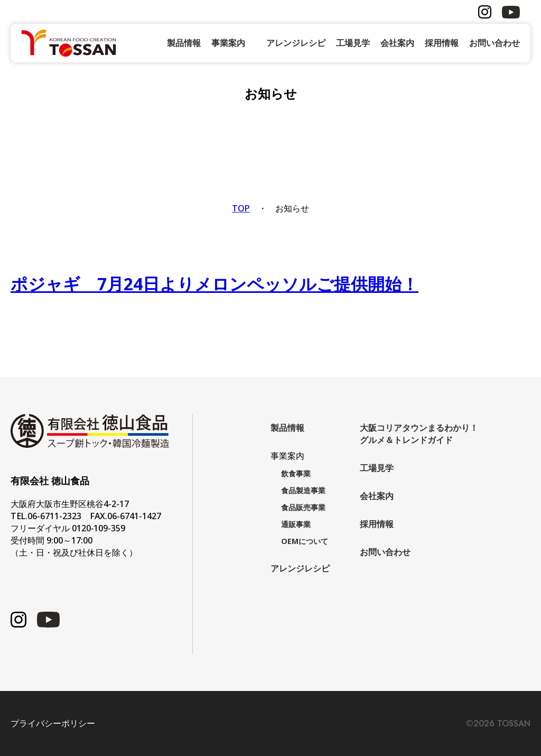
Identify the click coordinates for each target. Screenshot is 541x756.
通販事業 (296, 524)
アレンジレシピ (296, 43)
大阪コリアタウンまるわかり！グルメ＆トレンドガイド (419, 434)
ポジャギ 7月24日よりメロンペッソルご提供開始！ (214, 284)
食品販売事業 (303, 507)
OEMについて (305, 541)
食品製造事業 (303, 490)
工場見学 (353, 43)
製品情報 (184, 43)
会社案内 (397, 43)
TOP (241, 208)
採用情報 (442, 43)
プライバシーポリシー (53, 723)
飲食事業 (296, 473)
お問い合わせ (495, 43)
